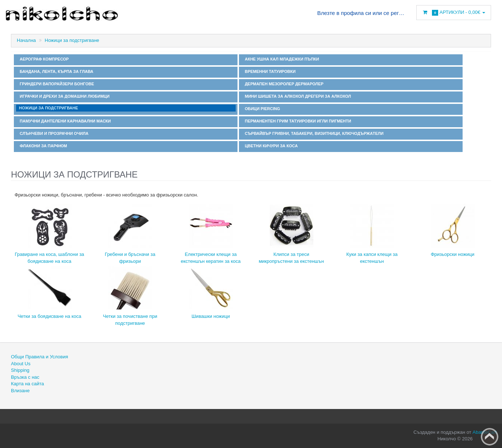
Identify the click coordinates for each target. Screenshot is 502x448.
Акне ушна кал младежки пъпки (281, 59)
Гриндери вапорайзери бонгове (56, 84)
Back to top (490, 437)
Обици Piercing (261, 109)
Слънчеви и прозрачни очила (53, 133)
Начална (26, 40)
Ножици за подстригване (72, 40)
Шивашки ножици (211, 316)
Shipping (20, 370)
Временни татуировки (269, 71)
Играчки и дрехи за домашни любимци (63, 96)
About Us (21, 364)
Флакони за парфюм (42, 146)
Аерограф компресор (43, 59)
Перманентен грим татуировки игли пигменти (297, 121)
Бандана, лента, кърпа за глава (55, 71)
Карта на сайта (27, 384)
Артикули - (454, 13)
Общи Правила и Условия (39, 357)
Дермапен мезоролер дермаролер (283, 84)
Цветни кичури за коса (270, 146)
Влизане (20, 391)
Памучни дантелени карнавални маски (64, 121)
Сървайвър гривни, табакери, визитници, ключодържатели (313, 133)
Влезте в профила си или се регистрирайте (361, 13)
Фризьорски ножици (453, 254)
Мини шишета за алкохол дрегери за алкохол (297, 96)
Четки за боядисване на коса (49, 316)
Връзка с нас (25, 377)
